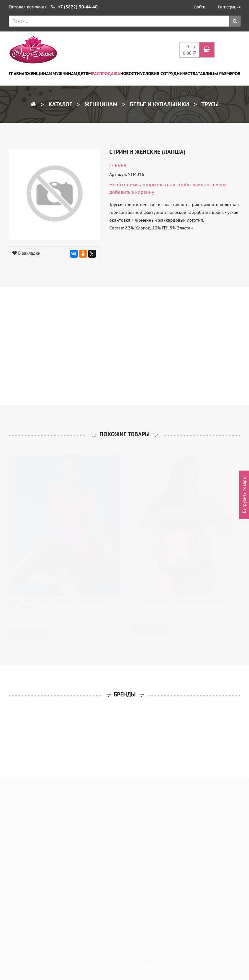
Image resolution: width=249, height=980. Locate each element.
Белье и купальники (159, 104)
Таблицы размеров (219, 74)
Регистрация (229, 7)
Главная (18, 74)
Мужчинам (65, 74)
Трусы (209, 104)
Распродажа (106, 74)
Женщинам (40, 74)
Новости (130, 74)
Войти (200, 7)
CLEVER (118, 165)
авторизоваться (158, 184)
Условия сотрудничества (169, 74)
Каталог (59, 104)
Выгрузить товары (244, 495)
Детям (85, 74)
